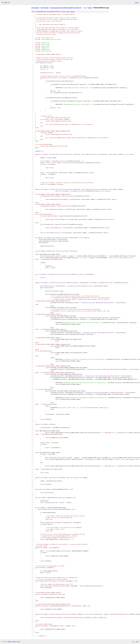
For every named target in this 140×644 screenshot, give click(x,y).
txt (133, 642)
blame (72, 12)
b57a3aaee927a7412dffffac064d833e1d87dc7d (66, 8)
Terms (18, 642)
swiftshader (35, 8)
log (68, 12)
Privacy (14, 642)
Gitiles (10, 642)
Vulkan (90, 8)
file (64, 12)
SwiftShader (45, 8)
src (85, 8)
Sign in (137, 2)
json (137, 642)
